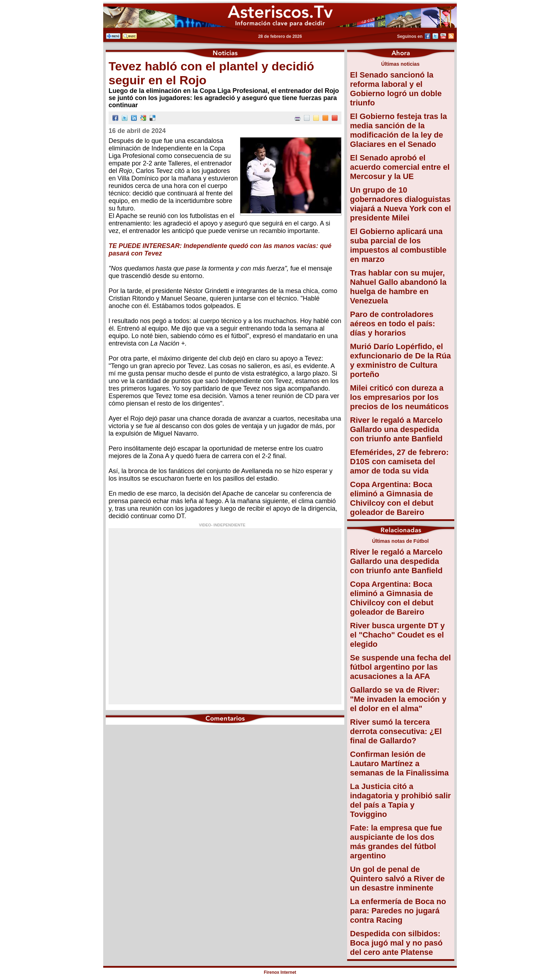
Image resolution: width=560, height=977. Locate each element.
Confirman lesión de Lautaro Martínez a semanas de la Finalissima (399, 763)
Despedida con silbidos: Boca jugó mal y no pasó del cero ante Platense (396, 943)
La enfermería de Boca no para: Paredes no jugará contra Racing (398, 911)
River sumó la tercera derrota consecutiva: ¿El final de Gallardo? (396, 731)
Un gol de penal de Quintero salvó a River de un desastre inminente (397, 879)
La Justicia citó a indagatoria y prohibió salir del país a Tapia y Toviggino (400, 800)
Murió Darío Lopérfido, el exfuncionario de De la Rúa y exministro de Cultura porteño (400, 360)
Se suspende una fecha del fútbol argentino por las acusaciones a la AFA (400, 667)
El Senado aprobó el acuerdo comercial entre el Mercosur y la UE (400, 167)
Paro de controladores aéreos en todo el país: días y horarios (392, 324)
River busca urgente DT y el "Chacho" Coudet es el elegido (397, 635)
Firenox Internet (280, 972)
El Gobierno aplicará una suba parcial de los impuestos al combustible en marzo (398, 245)
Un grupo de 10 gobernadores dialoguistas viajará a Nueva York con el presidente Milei (401, 204)
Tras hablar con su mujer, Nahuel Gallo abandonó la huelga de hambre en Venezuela (398, 287)
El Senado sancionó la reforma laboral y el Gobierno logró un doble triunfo (396, 89)
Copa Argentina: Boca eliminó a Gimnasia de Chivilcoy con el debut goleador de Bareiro (392, 498)
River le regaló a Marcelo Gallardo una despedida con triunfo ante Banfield (396, 429)
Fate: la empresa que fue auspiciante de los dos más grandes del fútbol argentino (396, 842)
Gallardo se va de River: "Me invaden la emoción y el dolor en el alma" (398, 699)
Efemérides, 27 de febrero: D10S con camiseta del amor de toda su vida (399, 462)
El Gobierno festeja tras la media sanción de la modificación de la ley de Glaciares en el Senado (398, 130)
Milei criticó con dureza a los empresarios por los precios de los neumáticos (399, 397)
